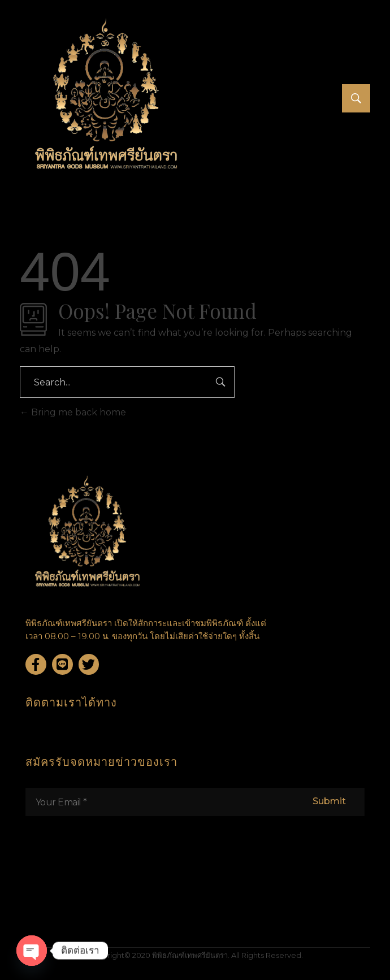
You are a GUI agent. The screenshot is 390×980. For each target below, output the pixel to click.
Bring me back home (73, 412)
